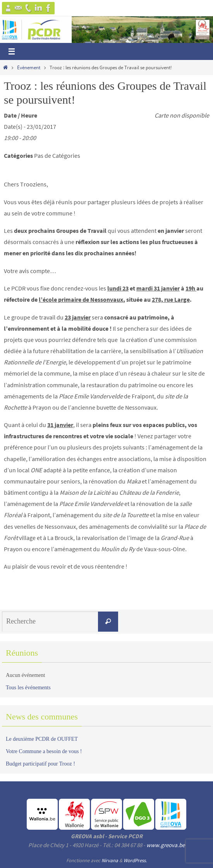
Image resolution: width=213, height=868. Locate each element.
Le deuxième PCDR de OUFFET (42, 739)
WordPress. (135, 860)
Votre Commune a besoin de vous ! (44, 751)
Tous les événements (28, 688)
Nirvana (110, 860)
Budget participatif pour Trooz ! (40, 764)
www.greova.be (166, 845)
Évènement (29, 67)
